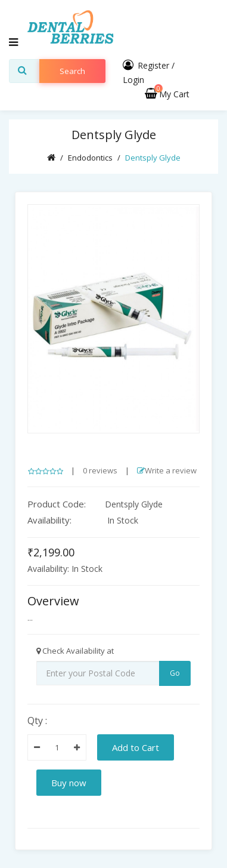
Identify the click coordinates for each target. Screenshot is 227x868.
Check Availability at (75, 651)
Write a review (167, 470)
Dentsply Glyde (153, 158)
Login (133, 80)
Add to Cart (136, 747)
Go (175, 673)
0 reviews (100, 470)
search (72, 71)
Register (153, 65)
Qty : (37, 721)
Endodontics (90, 158)
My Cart (167, 94)
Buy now (69, 783)
